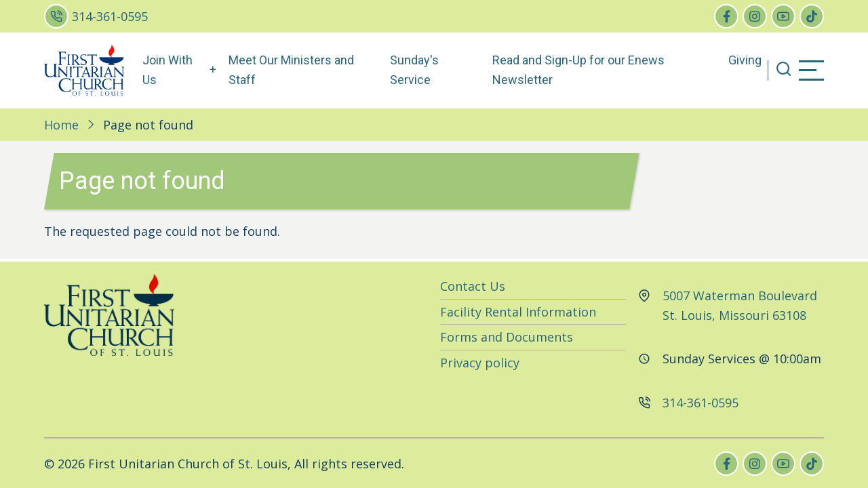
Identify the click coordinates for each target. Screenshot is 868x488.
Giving (745, 60)
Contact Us (473, 286)
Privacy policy (480, 363)
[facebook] (726, 16)
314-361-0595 (110, 16)
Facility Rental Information (518, 312)
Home (61, 125)
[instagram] (755, 16)
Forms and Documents (507, 337)
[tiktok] (812, 16)
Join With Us (167, 70)
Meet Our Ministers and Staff (291, 70)
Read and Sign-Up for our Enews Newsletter (578, 70)
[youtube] (783, 16)
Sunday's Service (414, 70)
